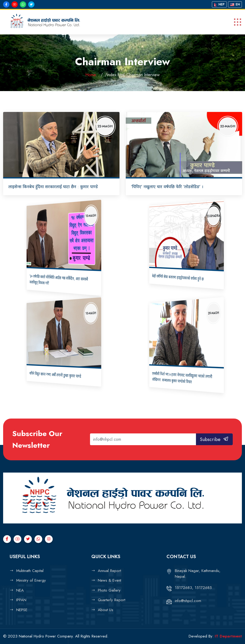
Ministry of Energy (31, 580)
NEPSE (22, 610)
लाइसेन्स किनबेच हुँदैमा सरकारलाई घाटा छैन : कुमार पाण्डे (53, 187)
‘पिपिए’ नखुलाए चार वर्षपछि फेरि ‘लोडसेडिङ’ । (167, 187)
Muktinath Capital (30, 571)
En (235, 4)
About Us (106, 610)
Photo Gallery (109, 590)
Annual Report (109, 571)
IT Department (228, 636)
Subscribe (214, 439)
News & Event (109, 580)
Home (91, 75)
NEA (20, 590)
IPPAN (21, 600)
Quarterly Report (112, 600)
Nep (219, 4)
